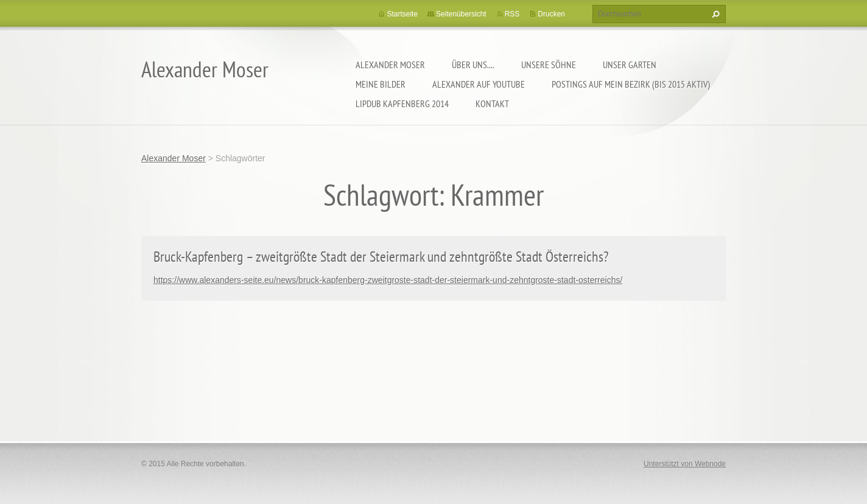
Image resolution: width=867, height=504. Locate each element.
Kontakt (492, 103)
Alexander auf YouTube (479, 84)
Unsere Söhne (549, 65)
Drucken (551, 14)
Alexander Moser (390, 65)
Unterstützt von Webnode (685, 464)
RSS (512, 14)
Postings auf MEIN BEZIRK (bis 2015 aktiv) (631, 84)
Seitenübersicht (461, 14)
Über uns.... (473, 65)
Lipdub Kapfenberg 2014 (402, 103)
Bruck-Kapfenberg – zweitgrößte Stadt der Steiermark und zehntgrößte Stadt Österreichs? (381, 257)
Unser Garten (630, 65)
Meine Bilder (381, 84)
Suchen (714, 14)
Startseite (402, 14)
